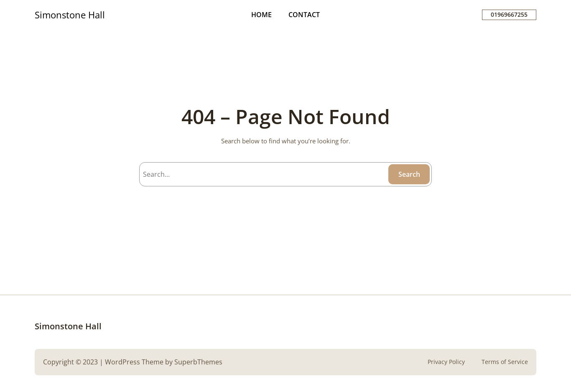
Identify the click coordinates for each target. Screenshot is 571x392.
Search (409, 174)
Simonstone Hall (70, 15)
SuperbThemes (198, 362)
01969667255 (509, 14)
